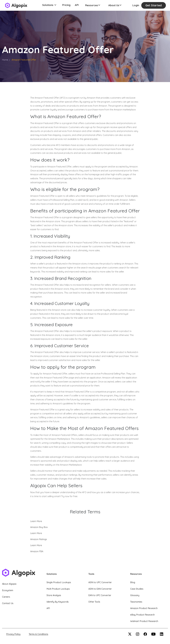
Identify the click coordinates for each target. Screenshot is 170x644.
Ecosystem (8, 590)
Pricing (66, 5)
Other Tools (94, 602)
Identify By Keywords (58, 602)
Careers (6, 597)
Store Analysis (54, 595)
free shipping (54, 135)
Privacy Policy (13, 634)
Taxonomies (136, 602)
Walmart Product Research (144, 621)
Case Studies (137, 589)
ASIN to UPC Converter (100, 582)
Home (5, 60)
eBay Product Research (142, 615)
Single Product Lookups (59, 582)
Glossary (135, 595)
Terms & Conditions (38, 634)
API (77, 5)
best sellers (37, 225)
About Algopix (9, 584)
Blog (133, 582)
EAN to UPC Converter (100, 595)
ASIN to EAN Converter (100, 589)
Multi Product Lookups (58, 589)
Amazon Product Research (144, 608)
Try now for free (69, 496)
